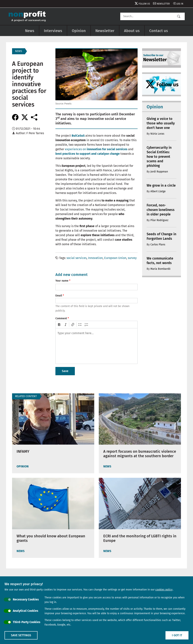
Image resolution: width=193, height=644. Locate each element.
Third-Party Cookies (27, 622)
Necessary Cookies (26, 599)
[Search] (152, 16)
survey (132, 258)
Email (59, 296)
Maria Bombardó (160, 269)
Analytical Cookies (26, 611)
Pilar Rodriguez (159, 220)
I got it (177, 635)
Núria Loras (157, 134)
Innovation (95, 258)
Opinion (79, 31)
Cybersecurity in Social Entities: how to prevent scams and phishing (159, 157)
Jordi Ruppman (159, 172)
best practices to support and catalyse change (88, 154)
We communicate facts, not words (160, 261)
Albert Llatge (158, 191)
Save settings (21, 635)
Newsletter (163, 4)
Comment (61, 318)
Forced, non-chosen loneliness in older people (161, 210)
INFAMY (23, 451)
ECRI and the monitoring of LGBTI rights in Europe (140, 538)
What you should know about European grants (51, 538)
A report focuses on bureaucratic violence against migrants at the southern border (140, 454)
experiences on (96, 149)
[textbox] (96, 346)
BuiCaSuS (78, 136)
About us (132, 31)
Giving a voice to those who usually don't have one (161, 123)
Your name (62, 281)
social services (77, 258)
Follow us (144, 4)
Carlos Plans (158, 245)
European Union (115, 258)
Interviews (53, 31)
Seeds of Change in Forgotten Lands (161, 236)
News (30, 31)
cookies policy (164, 590)
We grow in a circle (161, 185)
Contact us (159, 31)
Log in (180, 4)
